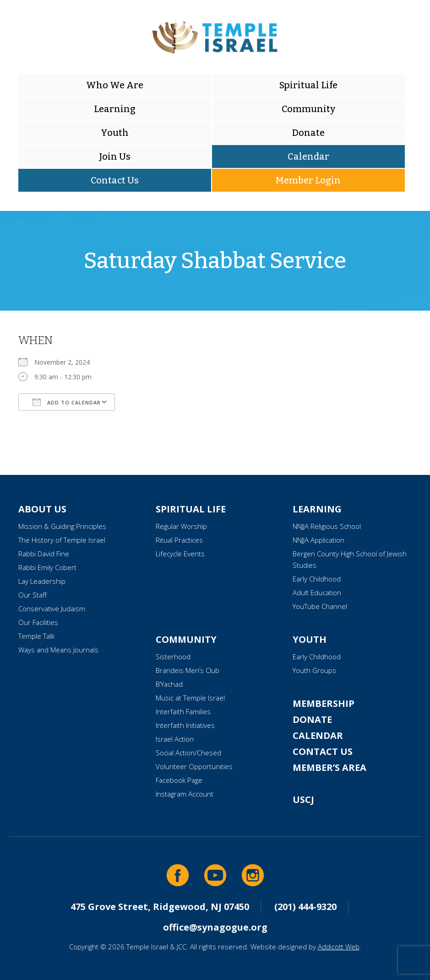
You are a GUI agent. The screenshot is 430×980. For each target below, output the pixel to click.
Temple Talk (36, 636)
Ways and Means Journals (58, 650)
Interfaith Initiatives (185, 725)
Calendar (308, 156)
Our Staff (33, 595)
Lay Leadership (42, 581)
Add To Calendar (67, 402)
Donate (308, 133)
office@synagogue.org (215, 927)
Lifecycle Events (180, 554)
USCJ (303, 800)
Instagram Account (185, 794)
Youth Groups (314, 670)
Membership (324, 703)
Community (308, 109)
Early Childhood (317, 579)
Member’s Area (329, 767)
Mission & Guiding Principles (62, 526)
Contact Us (115, 180)
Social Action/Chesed (188, 753)
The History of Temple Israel (62, 540)
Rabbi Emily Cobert (47, 567)
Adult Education (317, 592)
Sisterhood (173, 657)
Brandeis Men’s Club (188, 670)
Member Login (308, 180)
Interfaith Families (183, 711)
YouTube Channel (320, 606)
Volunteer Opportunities (194, 766)
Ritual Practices (179, 540)
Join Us (115, 156)
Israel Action (175, 739)
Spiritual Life (308, 85)
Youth (115, 133)
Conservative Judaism (52, 608)
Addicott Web (339, 947)
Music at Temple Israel (190, 698)
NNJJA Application (318, 540)
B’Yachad (169, 684)
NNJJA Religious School (327, 526)
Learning (115, 109)
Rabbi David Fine (44, 554)
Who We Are (115, 85)
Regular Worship (181, 526)
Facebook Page (179, 780)
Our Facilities (38, 622)
